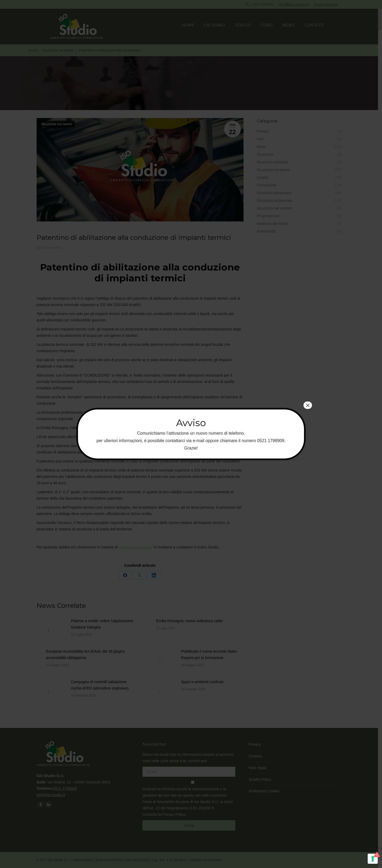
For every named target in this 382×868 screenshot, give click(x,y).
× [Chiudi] (308, 405)
